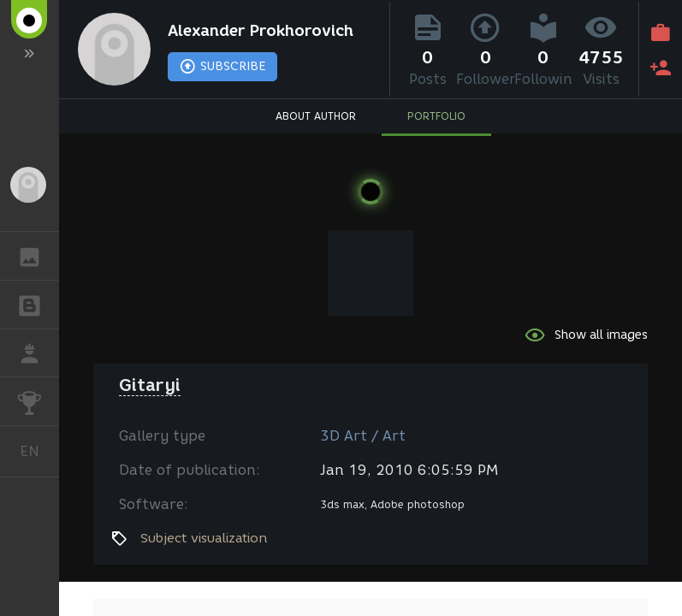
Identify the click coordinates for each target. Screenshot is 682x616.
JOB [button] (38, 353)
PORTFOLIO (436, 116)
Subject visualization (204, 538)
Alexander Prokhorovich (261, 31)
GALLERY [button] (38, 256)
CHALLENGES (38, 400)
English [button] (36, 451)
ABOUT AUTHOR (316, 116)
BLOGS (38, 303)
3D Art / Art (363, 436)
